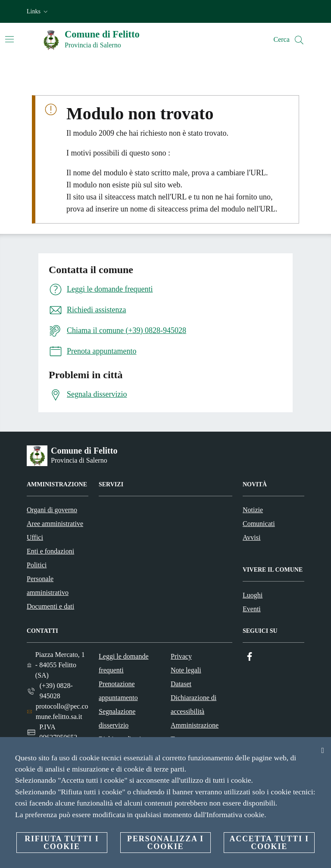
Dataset (181, 684)
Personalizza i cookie (165, 843)
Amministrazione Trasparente (195, 732)
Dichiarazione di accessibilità (194, 705)
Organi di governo (52, 510)
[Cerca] (299, 40)
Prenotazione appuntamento (118, 691)
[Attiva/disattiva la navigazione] (9, 39)
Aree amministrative (55, 524)
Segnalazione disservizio (117, 718)
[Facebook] (250, 657)
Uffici (35, 537)
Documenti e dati (50, 606)
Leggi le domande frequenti (124, 663)
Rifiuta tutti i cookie (62, 843)
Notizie (253, 510)
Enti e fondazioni (50, 551)
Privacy (181, 656)
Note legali (186, 670)
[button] (38, 12)
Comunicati (259, 524)
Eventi (252, 609)
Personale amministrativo (48, 586)
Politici (37, 565)
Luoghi (253, 595)
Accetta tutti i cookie (269, 843)
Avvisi (251, 537)
